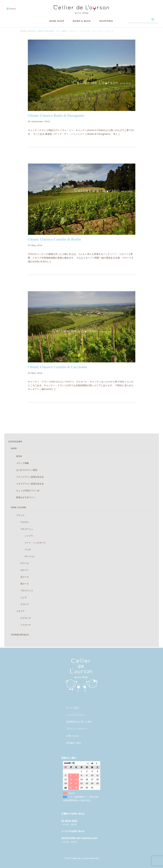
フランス (17, 515)
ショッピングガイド (76, 715)
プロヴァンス (21, 591)
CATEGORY (15, 441)
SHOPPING (106, 21)
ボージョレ (22, 556)
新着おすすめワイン (22, 497)
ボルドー (19, 570)
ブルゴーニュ (21, 529)
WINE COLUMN (16, 507)
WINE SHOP (57, 21)
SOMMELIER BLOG (18, 635)
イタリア (17, 611)
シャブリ (21, 536)
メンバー (71, 701)
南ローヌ (19, 584)
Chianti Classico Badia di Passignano (56, 115)
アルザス (19, 522)
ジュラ (18, 597)
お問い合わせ (73, 736)
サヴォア (19, 604)
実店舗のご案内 (74, 743)
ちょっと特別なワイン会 (25, 490)
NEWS (12, 448)
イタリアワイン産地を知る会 (27, 484)
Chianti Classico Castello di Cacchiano (57, 367)
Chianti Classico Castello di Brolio (54, 239)
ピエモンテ (20, 618)
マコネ (20, 549)
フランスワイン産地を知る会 (27, 477)
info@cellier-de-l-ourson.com (79, 838)
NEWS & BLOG (82, 21)
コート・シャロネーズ (28, 543)
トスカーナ (20, 625)
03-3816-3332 (69, 821)
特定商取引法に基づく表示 (79, 722)
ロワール (19, 563)
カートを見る (73, 708)
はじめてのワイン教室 (24, 470)
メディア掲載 (19, 463)
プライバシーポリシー (77, 729)
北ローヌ (19, 577)
